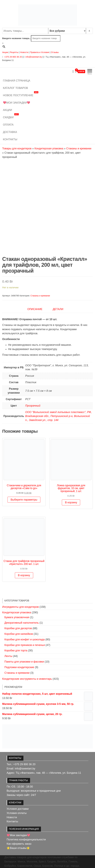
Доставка (10, 132)
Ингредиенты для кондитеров (20, 607)
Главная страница (17, 81)
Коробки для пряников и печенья (25, 645)
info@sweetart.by (34, 57)
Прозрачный (33, 406)
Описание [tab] (35, 309)
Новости (24, 52)
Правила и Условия (40, 52)
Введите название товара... (17, 38)
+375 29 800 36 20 (13, 57)
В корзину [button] (71, 502)
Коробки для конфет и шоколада (25, 639)
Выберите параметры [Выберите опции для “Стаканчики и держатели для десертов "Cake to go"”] (24, 500)
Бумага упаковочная (17, 617)
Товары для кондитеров (17, 148)
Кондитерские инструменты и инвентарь (27, 679)
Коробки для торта (16, 650)
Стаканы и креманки (79, 148)
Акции (5, 52)
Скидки (11, 116)
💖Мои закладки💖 (16, 103)
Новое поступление (21, 94)
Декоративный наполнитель (22, 623)
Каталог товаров (15, 88)
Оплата (8, 125)
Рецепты (14, 52)
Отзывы (55, 52)
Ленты (8, 656)
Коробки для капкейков (19, 634)
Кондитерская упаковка (49, 148)
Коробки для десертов (18, 628)
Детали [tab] (58, 309)
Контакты (10, 139)
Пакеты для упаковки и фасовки (24, 662)
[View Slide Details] (48, 736)
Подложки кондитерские (19, 667)
